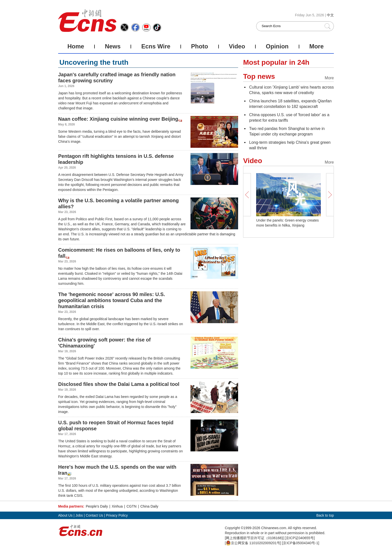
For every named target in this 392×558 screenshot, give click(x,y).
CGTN (132, 506)
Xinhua (117, 506)
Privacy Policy (117, 515)
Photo (200, 46)
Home (76, 46)
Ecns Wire (156, 46)
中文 (330, 15)
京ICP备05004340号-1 (301, 543)
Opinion (277, 46)
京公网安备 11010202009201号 (253, 543)
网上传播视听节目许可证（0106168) (254, 538)
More (316, 46)
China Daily (149, 506)
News (113, 46)
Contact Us (94, 515)
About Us (65, 515)
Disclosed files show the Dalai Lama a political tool (119, 384)
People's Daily (97, 506)
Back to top (325, 515)
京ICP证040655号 (300, 538)
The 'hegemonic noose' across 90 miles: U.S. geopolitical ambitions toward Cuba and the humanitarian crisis (112, 300)
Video (237, 46)
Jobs (79, 515)
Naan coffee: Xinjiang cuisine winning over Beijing (118, 119)
